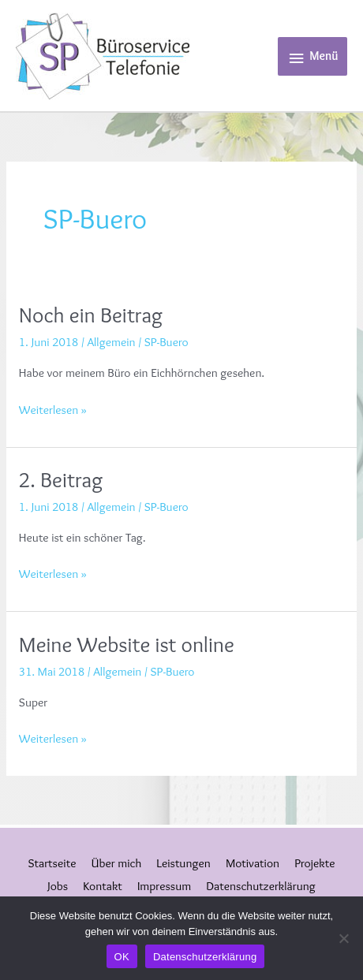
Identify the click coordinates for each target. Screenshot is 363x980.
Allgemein (112, 342)
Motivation (253, 863)
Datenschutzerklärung (260, 886)
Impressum (164, 886)
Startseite (52, 863)
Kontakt (103, 886)
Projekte (314, 863)
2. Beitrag (61, 480)
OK (122, 957)
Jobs (58, 886)
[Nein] (343, 938)
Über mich (117, 863)
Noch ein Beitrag (91, 315)
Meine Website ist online (127, 645)
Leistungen (183, 863)
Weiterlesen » (53, 409)
